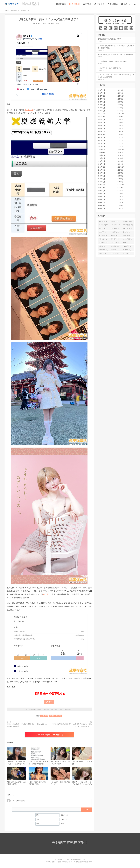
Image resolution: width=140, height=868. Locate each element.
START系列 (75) (128, 239)
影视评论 (99, 4)
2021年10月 (102, 170)
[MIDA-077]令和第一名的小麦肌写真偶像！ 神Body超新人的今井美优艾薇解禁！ (27, 725)
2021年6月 (101, 176)
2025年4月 (101, 108)
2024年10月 (102, 117)
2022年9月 (120, 152)
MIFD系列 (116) (128, 228)
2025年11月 (121, 96)
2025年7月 (120, 102)
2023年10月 (102, 135)
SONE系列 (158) (103, 225)
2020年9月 (120, 188)
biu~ (86, 809)
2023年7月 (120, 138)
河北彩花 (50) (127, 253)
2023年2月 (101, 146)
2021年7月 (120, 173)
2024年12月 (102, 114)
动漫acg (126, 4)
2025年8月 (101, 102)
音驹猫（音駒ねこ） (56, 716)
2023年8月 (101, 138)
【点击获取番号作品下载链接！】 (49, 735)
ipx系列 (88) (114, 236)
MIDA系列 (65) (127, 246)
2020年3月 (120, 197)
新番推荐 (113, 4)
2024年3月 (120, 126)
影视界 (87, 4)
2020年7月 (120, 191)
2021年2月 (101, 182)
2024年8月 (101, 120)
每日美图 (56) (127, 250)
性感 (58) (114, 250)
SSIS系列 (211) (103, 221)
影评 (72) (126, 243)
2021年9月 (120, 170)
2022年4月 (101, 161)
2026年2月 (101, 93)
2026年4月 (101, 90)
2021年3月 (120, 179)
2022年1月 (120, 164)
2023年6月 (101, 140)
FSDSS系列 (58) (103, 250)
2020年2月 (101, 200)
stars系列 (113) (115, 232)
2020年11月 (121, 185)
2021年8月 (101, 173)
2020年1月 (120, 200)
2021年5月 (120, 176)
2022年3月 (120, 161)
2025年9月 (120, 99)
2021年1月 (120, 182)
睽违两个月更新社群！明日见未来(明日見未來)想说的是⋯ (82, 784)
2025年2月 (101, 111)
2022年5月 (120, 158)
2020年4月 (101, 197)
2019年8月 (101, 209)
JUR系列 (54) (103, 253)
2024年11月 (121, 114)
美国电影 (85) (103, 239)
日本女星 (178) (127, 221)
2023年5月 (120, 140)
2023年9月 (120, 135)
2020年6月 (101, 194)
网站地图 (70, 859)
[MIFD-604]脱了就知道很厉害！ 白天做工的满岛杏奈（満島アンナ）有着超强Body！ (72, 725)
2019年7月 (120, 209)
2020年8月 (101, 191)
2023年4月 (101, 143)
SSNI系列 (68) (115, 246)
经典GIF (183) (115, 221)
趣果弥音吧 (12, 4)
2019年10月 (102, 206)
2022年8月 (101, 155)
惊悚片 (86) (126, 236)
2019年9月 (120, 206)
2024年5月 (120, 123)
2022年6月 (101, 158)
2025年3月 (120, 108)
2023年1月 (120, 146)
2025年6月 (101, 105)
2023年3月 (120, 143)
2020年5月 (120, 194)
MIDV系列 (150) (116, 225)
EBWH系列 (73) (103, 243)
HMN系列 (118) (115, 228)
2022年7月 (120, 155)
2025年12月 (102, 96)
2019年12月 (102, 203)
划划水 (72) (102, 246)
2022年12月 (102, 149)
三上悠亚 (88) (103, 236)
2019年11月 (121, 203)
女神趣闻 (74, 4)
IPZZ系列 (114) (103, 232)
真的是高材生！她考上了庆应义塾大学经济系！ (49, 19)
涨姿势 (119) (102, 228)
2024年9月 (120, 117)
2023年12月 (102, 132)
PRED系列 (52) (115, 253)
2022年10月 (102, 152)
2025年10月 (102, 99)
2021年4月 (101, 179)
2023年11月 (121, 132)
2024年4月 (101, 126)
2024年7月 (120, 120)
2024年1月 (120, 129)
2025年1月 (120, 111)
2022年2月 (101, 164)
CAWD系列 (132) (128, 225)
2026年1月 (120, 93)
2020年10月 (102, 188)
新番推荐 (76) (115, 239)
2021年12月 (102, 167)
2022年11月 (121, 149)
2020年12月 (102, 185)
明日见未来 (29, 110)
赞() (49, 702)
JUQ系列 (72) (115, 243)
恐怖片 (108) (127, 232)
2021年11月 (121, 167)
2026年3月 (120, 90)
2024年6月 (101, 123)
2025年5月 (120, 105)
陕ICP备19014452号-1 (79, 859)
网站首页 (61, 4)
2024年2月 (101, 129)
